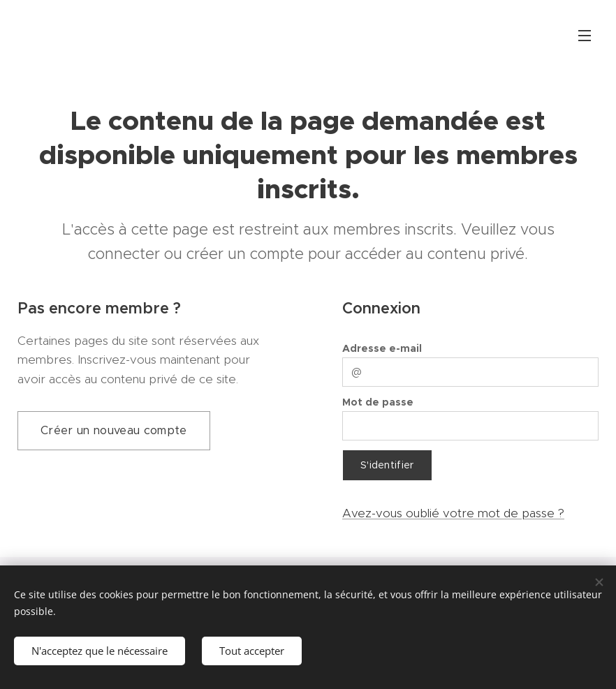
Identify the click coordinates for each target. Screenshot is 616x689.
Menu (585, 36)
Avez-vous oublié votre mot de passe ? (453, 513)
